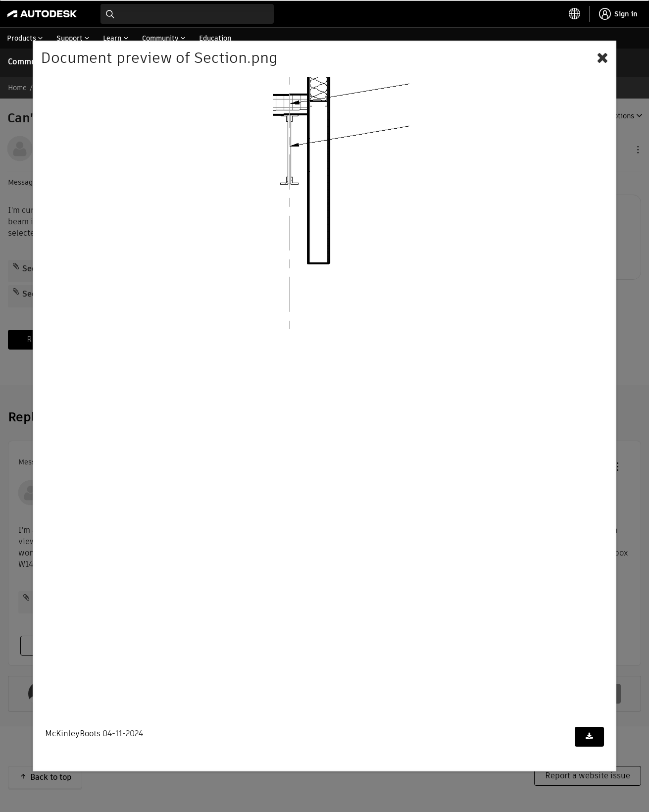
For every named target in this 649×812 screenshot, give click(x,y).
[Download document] (589, 737)
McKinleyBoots (73, 734)
